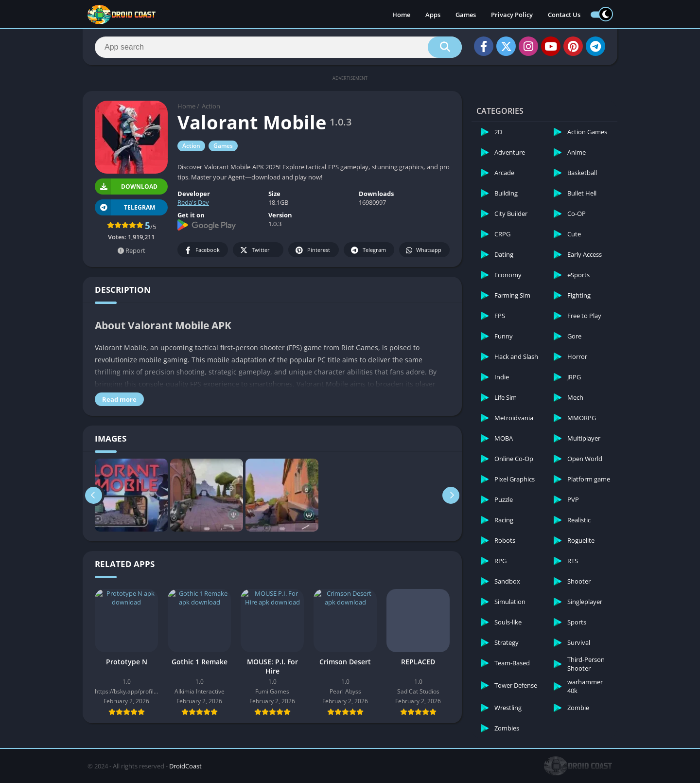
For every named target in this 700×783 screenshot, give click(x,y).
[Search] (278, 47)
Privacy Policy (512, 15)
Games (466, 15)
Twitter (254, 250)
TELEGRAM (125, 207)
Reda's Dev (193, 202)
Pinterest (312, 250)
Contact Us (564, 15)
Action (211, 106)
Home (401, 15)
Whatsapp (423, 250)
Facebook (201, 250)
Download (126, 187)
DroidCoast (185, 766)
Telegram (368, 250)
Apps (433, 15)
